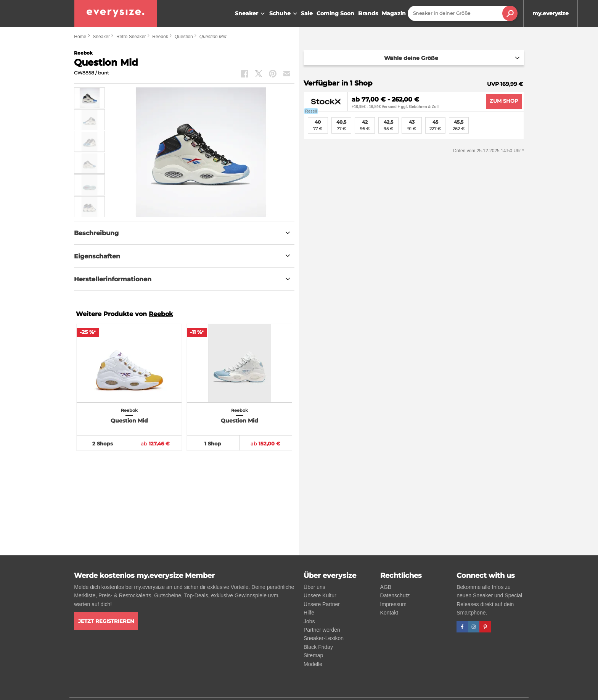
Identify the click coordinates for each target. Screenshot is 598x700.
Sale (307, 13)
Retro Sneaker (131, 37)
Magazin (394, 13)
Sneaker (251, 14)
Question (184, 37)
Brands (368, 13)
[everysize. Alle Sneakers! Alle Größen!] (116, 13)
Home (80, 37)
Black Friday (318, 647)
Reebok (160, 37)
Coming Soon (335, 13)
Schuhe (284, 14)
